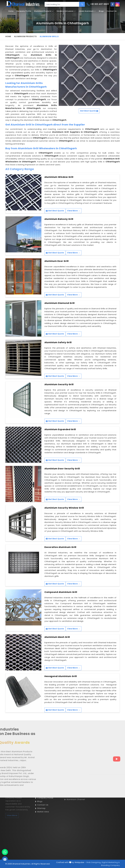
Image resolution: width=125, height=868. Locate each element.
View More (74, 211)
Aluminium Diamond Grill (60, 303)
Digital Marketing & (111, 862)
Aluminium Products (44, 11)
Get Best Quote (55, 211)
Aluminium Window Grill (59, 177)
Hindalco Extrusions (66, 11)
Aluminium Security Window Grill (64, 508)
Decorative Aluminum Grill (60, 547)
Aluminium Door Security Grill (62, 469)
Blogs (101, 11)
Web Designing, (94, 862)
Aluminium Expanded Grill (60, 429)
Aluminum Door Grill (57, 261)
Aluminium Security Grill (59, 384)
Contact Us (112, 11)
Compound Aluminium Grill (61, 592)
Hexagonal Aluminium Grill (61, 676)
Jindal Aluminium (87, 11)
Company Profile (24, 11)
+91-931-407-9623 (98, 4)
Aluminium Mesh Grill (57, 637)
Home (11, 11)
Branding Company (110, 865)
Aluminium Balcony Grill (59, 219)
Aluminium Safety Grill (58, 342)
